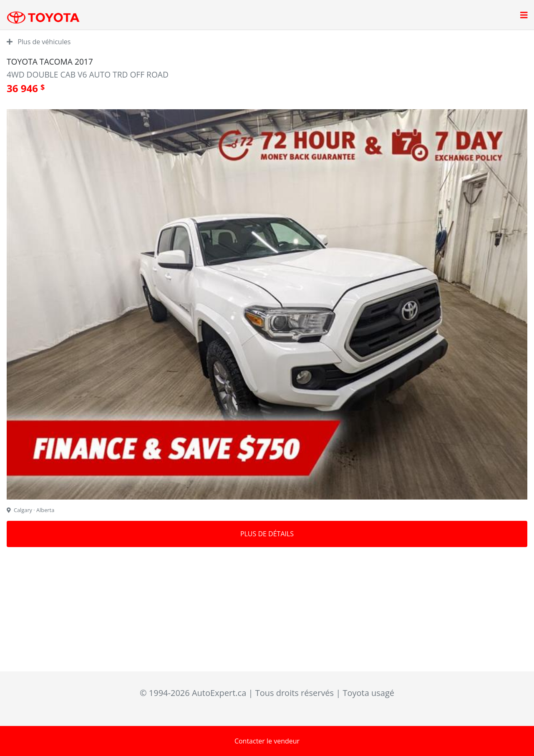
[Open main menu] (524, 16)
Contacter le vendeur (267, 741)
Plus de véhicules (39, 42)
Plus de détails (267, 534)
